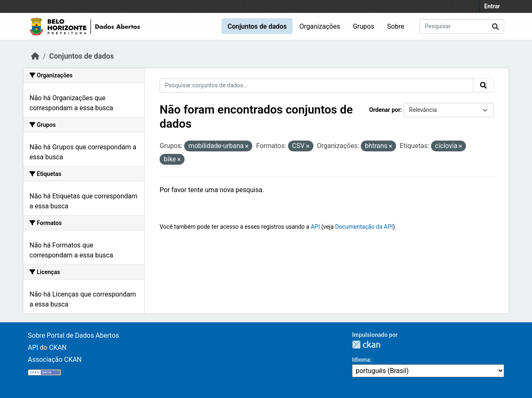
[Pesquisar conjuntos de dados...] (462, 26)
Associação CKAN (55, 360)
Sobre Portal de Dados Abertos (73, 335)
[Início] (35, 56)
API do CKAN (47, 347)
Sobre (395, 26)
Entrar (492, 6)
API (315, 227)
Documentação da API (364, 227)
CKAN (366, 345)
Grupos (364, 26)
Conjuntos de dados (257, 26)
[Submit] (495, 26)
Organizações (320, 26)
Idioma (361, 360)
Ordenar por (385, 110)
